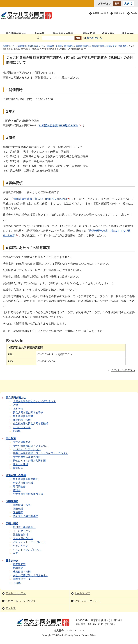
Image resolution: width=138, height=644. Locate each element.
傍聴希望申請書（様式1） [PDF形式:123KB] (42, 199)
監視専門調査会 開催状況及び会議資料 (109, 46)
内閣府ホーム (9, 46)
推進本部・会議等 (54, 46)
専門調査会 (69, 46)
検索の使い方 (95, 38)
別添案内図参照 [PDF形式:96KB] (60, 125)
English (134, 13)
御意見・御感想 (100, 13)
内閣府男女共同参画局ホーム (31, 46)
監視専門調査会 (83, 46)
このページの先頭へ (123, 370)
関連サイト (119, 13)
